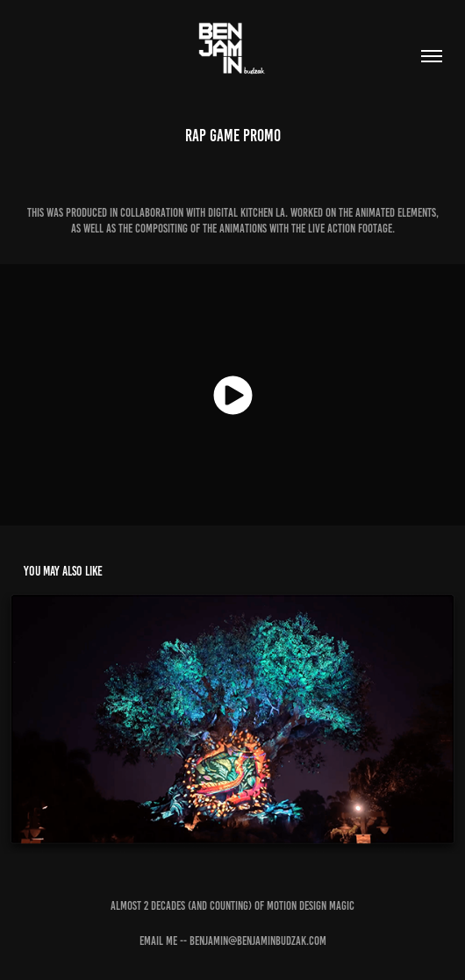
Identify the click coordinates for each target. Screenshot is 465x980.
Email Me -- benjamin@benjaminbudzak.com (233, 941)
